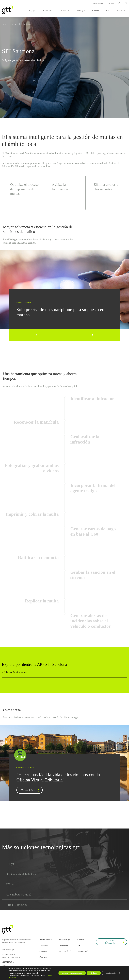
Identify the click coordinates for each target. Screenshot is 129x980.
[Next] (92, 335)
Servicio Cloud (65, 951)
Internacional (64, 10)
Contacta (43, 951)
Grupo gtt (32, 10)
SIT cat (10, 884)
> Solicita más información (14, 672)
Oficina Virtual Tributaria (21, 874)
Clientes (96, 10)
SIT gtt (10, 864)
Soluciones (47, 10)
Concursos (111, 3)
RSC (108, 10)
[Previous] (37, 335)
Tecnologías (80, 10)
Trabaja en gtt (64, 940)
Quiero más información (115, 942)
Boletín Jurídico (98, 3)
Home (4, 24)
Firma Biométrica (16, 905)
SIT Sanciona (27, 24)
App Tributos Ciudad (18, 894)
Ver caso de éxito (31, 790)
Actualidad (122, 10)
